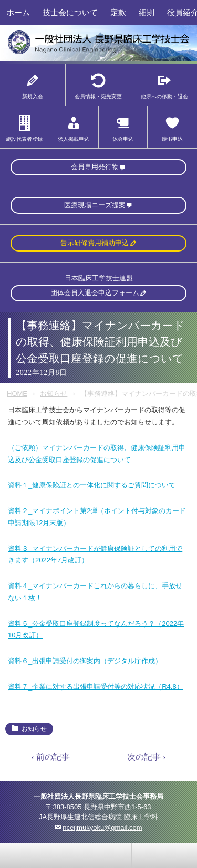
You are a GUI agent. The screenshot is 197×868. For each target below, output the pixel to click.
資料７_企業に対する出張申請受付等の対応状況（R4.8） (96, 687)
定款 (118, 12)
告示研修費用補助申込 (95, 243)
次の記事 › (146, 757)
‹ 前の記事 (51, 757)
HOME (17, 394)
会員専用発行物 (95, 167)
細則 (147, 12)
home (99, 855)
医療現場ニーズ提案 (95, 205)
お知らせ (54, 394)
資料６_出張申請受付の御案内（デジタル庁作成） (85, 661)
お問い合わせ (33, 855)
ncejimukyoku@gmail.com (102, 827)
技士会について (70, 12)
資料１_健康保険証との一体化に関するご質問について (92, 485)
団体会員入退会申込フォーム (95, 293)
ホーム (18, 12)
